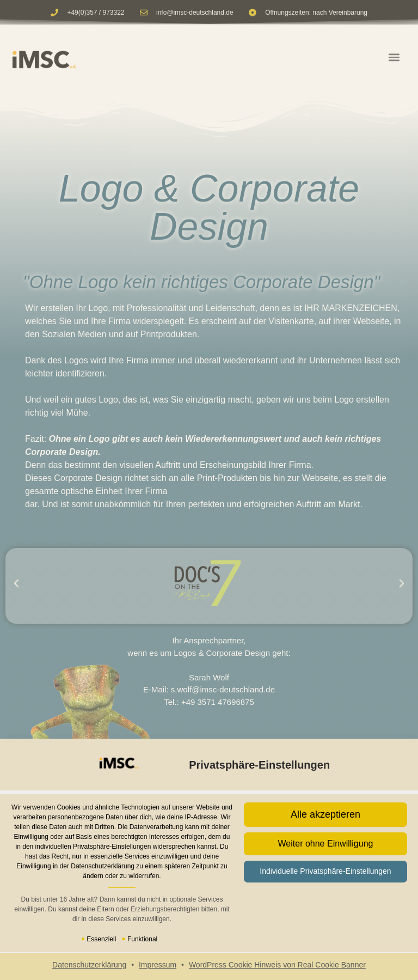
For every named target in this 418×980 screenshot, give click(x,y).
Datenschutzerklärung (89, 965)
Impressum (158, 965)
